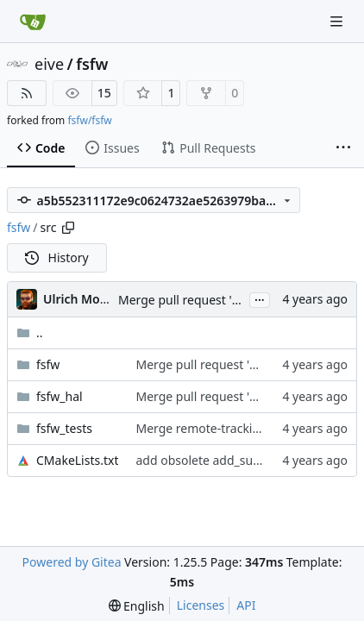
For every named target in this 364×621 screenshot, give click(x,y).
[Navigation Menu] (338, 21)
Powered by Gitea (72, 562)
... (260, 298)
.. (30, 332)
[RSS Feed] (27, 93)
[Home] (33, 22)
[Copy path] (68, 228)
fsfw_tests (64, 428)
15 (104, 93)
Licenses (201, 605)
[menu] (137, 606)
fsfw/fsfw (89, 120)
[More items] (343, 148)
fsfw (92, 64)
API (246, 605)
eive (49, 64)
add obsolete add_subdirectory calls (237, 460)
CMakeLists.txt (77, 460)
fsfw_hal (60, 396)
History (57, 257)
